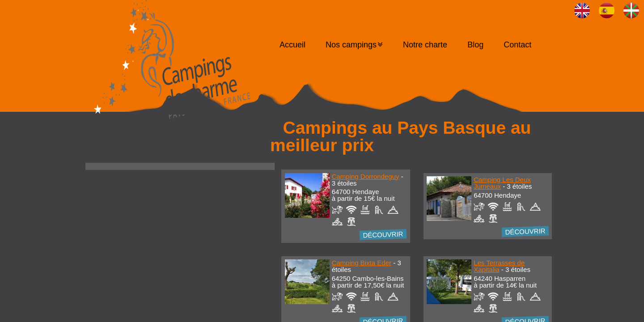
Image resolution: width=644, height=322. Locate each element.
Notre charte (425, 45)
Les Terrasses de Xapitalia (499, 266)
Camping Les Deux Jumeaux (502, 183)
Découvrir (383, 234)
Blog (475, 45)
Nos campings (351, 45)
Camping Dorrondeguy (366, 176)
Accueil (292, 45)
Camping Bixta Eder (362, 263)
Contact (517, 45)
